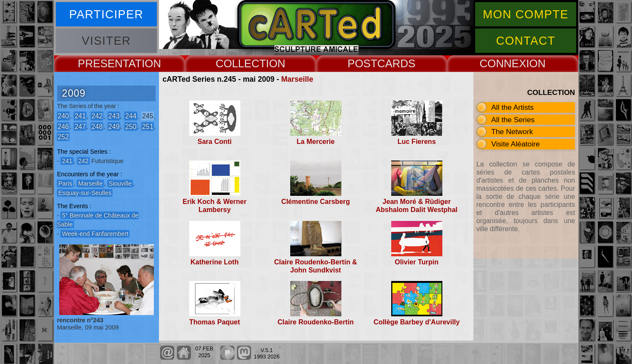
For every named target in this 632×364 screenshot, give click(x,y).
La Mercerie (316, 142)
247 (80, 126)
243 (114, 116)
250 (131, 126)
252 (63, 136)
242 (97, 116)
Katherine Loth (215, 262)
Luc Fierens (417, 142)
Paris (65, 183)
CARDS (396, 63)
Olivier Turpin (417, 262)
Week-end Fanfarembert (95, 234)
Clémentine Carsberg (316, 202)
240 (63, 116)
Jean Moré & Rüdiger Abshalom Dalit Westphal (417, 206)
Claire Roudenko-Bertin (316, 322)
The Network (512, 132)
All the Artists (513, 107)
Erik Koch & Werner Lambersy (215, 206)
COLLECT (241, 63)
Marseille (297, 79)
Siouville (120, 183)
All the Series (513, 120)
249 (114, 126)
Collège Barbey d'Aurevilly (417, 322)
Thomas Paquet (215, 322)
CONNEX (503, 63)
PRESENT (103, 63)
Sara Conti (214, 142)
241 (80, 116)
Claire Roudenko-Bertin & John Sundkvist (316, 266)
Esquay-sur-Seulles (85, 193)
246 (63, 126)
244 (131, 116)
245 (147, 116)
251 (147, 126)
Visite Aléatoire (516, 144)
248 (97, 126)
